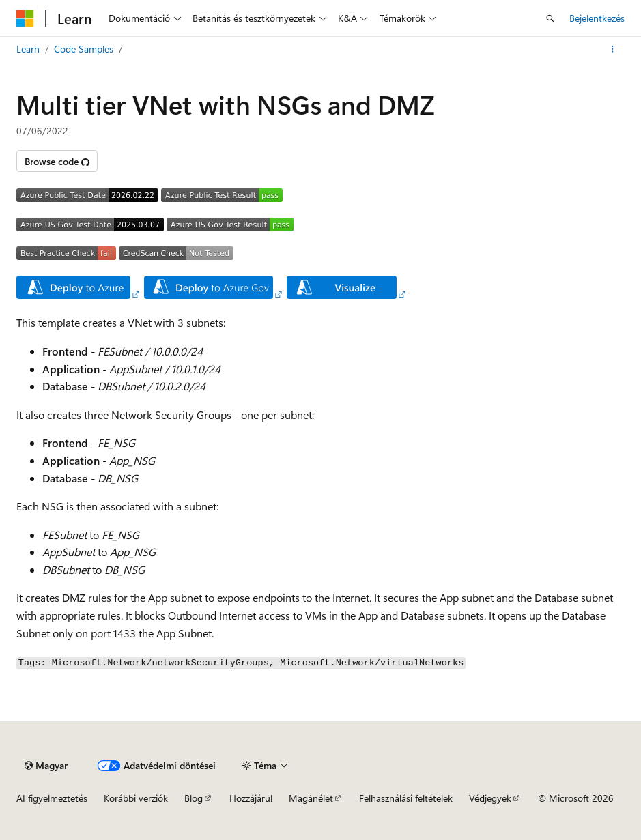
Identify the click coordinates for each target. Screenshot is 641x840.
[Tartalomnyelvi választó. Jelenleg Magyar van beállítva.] (46, 766)
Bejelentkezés (597, 18)
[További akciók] (613, 49)
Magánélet (311, 798)
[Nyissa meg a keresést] (550, 18)
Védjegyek (490, 798)
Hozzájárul (251, 798)
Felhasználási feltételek (406, 798)
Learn (28, 49)
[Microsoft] (25, 18)
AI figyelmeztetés (52, 798)
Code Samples (84, 49)
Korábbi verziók (136, 798)
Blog (194, 798)
